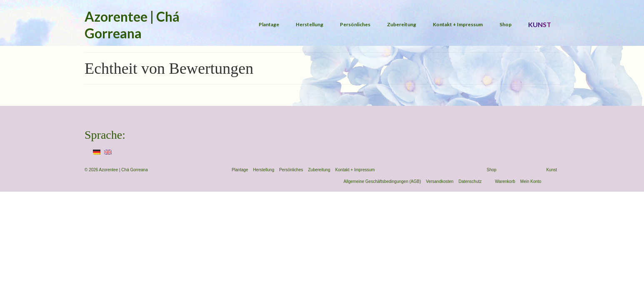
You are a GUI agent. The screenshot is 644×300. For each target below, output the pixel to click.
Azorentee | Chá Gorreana (132, 25)
